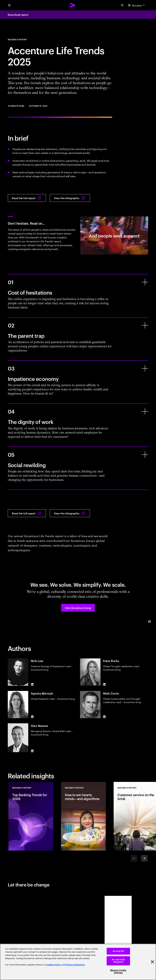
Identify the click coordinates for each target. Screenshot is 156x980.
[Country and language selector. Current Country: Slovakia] (137, 5)
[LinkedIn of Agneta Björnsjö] (32, 717)
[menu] (9, 5)
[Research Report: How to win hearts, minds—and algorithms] (83, 816)
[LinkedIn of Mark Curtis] (104, 717)
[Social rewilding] (145, 455)
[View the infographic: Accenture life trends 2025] (70, 198)
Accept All (118, 951)
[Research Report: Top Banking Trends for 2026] (31, 816)
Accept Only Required (118, 961)
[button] (78, 608)
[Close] (152, 962)
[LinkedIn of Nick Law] (32, 684)
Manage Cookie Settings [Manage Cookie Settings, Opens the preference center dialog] (118, 972)
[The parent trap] (145, 325)
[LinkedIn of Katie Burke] (104, 684)
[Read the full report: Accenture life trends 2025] (27, 198)
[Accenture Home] (73, 5)
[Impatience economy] (145, 368)
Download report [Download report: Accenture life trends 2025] (18, 15)
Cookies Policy (53, 965)
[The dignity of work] (145, 411)
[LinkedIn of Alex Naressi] (32, 751)
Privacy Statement (75, 965)
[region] (78, 962)
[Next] (144, 858)
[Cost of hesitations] (145, 282)
